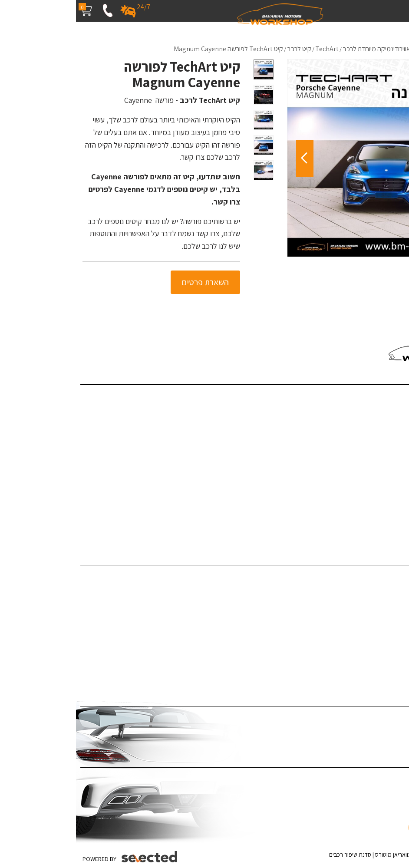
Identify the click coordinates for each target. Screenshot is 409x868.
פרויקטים (394, 423)
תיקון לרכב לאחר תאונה (375, 670)
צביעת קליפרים (386, 631)
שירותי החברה (387, 410)
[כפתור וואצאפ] (377, 809)
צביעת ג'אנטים (386, 644)
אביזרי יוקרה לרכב (382, 657)
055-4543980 (370, 326)
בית (400, 397)
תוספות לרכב (388, 617)
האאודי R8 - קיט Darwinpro (369, 516)
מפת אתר (393, 490)
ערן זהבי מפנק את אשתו (374, 530)
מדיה (398, 450)
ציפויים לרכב (389, 604)
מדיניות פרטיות (386, 503)
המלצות (394, 463)
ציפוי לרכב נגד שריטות (377, 731)
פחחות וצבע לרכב (382, 591)
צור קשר (395, 476)
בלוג (399, 437)
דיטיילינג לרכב (387, 577)
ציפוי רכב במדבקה (381, 718)
